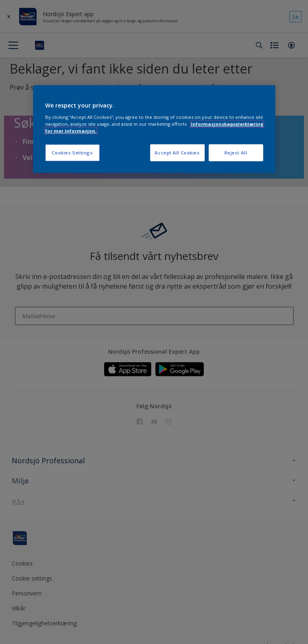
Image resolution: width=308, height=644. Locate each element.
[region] (154, 129)
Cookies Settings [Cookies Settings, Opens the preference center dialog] (72, 153)
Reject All (236, 153)
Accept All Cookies (177, 153)
